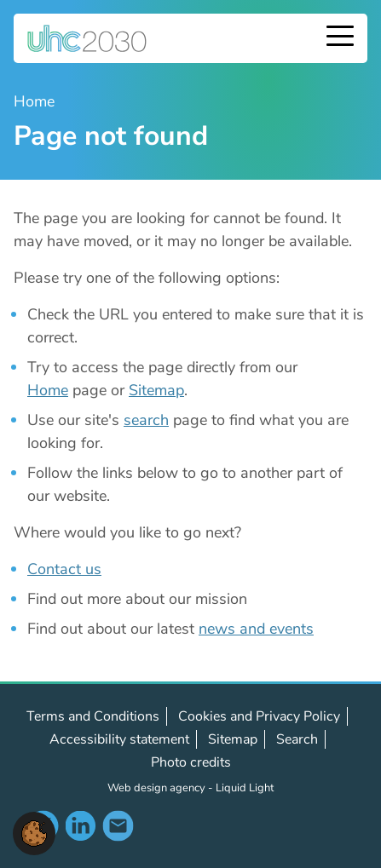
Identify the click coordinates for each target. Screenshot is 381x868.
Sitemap (156, 390)
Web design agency (158, 788)
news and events (256, 629)
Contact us (64, 569)
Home (48, 390)
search (146, 420)
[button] (34, 832)
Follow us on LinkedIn (80, 825)
